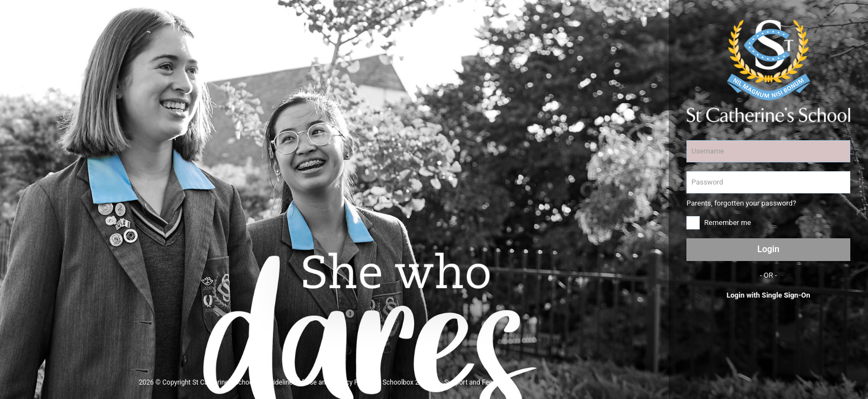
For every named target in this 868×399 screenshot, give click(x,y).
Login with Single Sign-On (768, 295)
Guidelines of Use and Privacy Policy (319, 382)
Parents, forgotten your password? (741, 203)
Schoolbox (398, 382)
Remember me (728, 222)
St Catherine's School (223, 382)
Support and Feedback (477, 382)
